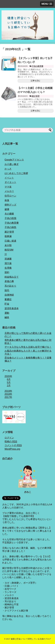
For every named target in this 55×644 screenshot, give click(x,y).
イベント (9, 178)
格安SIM (9, 250)
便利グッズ (10, 205)
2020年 (8, 376)
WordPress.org (12, 449)
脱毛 (7, 290)
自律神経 (9, 295)
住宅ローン (10, 196)
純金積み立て (12, 277)
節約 (7, 272)
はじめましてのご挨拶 (16, 173)
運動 (7, 313)
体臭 (7, 200)
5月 (9, 382)
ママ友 (8, 187)
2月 (9, 386)
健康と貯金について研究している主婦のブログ (31, 639)
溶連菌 (8, 259)
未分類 (8, 245)
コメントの (13, 445)
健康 (7, 209)
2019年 (8, 391)
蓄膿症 (8, 299)
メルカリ (9, 191)
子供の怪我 (10, 218)
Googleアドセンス (14, 160)
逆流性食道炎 (12, 308)
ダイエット (10, 182)
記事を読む (36, 81)
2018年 (8, 394)
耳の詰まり (10, 286)
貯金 (7, 304)
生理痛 (8, 268)
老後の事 (9, 281)
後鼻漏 (8, 236)
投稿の (11, 441)
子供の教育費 (38, 66)
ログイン (9, 438)
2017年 (8, 397)
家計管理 (36, 96)
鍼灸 (7, 317)
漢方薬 (8, 263)
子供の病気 (10, 227)
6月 (9, 379)
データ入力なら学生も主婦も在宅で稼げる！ (28, 347)
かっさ (8, 169)
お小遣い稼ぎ (12, 164)
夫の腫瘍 (9, 214)
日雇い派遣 (10, 241)
